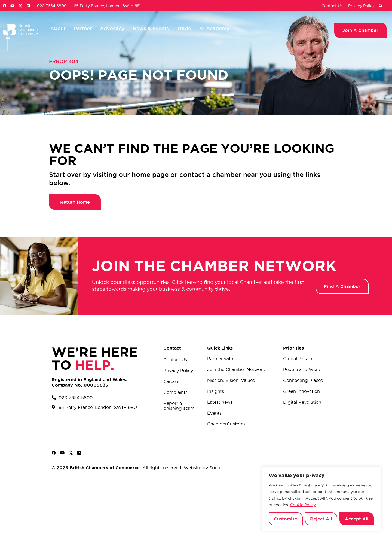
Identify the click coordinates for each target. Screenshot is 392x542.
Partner (83, 28)
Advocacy (112, 28)
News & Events (151, 28)
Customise (286, 519)
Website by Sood (201, 468)
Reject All (321, 519)
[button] (380, 6)
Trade (184, 28)
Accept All (357, 519)
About (58, 28)
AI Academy (214, 28)
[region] (321, 499)
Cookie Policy (303, 505)
